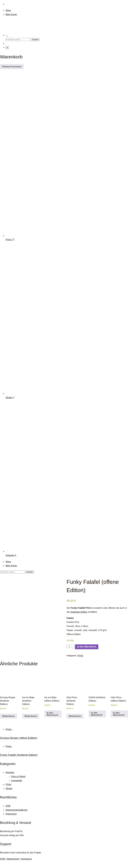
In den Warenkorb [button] (52, 721)
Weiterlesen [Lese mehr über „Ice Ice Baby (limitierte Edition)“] (31, 723)
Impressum (11, 821)
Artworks (10, 555)
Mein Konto (11, 14)
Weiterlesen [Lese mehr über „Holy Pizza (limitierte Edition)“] (75, 723)
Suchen (35, 40)
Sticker (9, 398)
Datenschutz (13, 866)
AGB (8, 813)
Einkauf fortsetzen (12, 67)
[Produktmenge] (71, 646)
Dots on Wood (18, 783)
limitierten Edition (79, 612)
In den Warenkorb (87, 647)
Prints (9, 240)
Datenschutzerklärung (17, 817)
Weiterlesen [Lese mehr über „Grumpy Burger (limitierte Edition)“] (9, 723)
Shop (8, 10)
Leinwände (17, 787)
